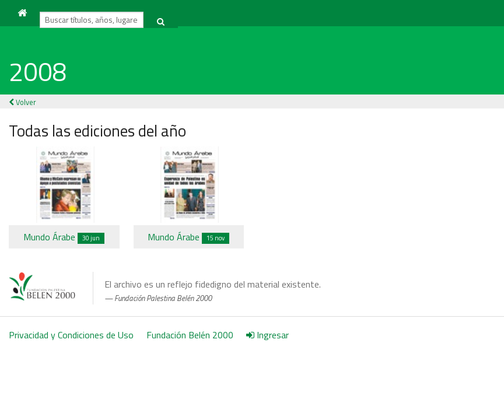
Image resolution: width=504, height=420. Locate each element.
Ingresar (267, 335)
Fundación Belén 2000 (190, 335)
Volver (22, 102)
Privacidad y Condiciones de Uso (71, 335)
